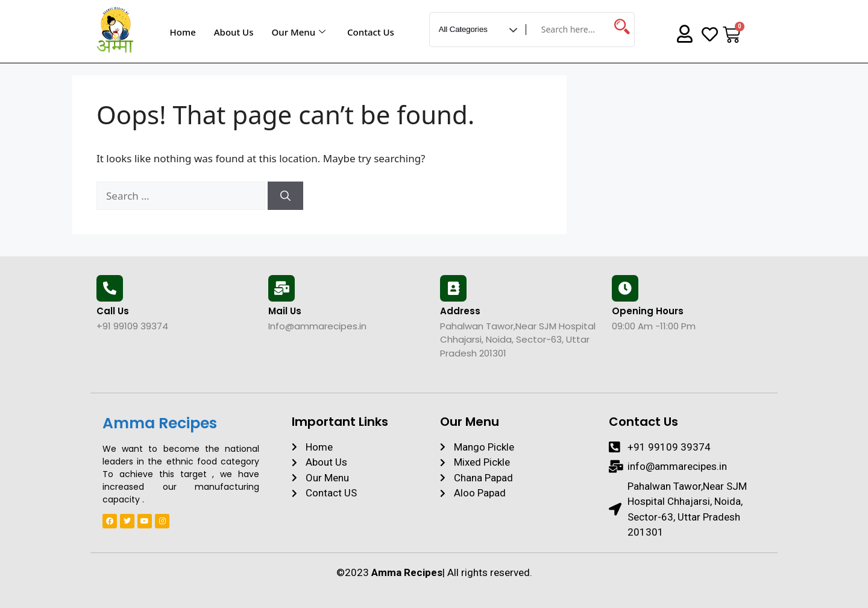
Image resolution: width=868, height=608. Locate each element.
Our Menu (298, 32)
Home (183, 32)
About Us (234, 32)
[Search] (285, 196)
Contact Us (371, 32)
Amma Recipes (160, 423)
